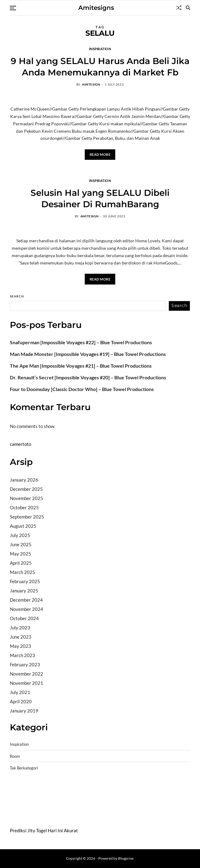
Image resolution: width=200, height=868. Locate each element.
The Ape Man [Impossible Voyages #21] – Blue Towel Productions (81, 366)
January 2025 (24, 591)
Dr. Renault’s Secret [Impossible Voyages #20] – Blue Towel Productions (88, 377)
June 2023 (21, 637)
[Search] (188, 8)
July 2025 (20, 535)
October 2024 (24, 618)
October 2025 (24, 507)
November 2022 (27, 674)
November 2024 (27, 609)
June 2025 (21, 544)
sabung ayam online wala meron (42, 805)
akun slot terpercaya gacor (96, 790)
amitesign (91, 84)
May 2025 (20, 554)
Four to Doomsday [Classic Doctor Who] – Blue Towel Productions (82, 389)
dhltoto (17, 790)
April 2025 (21, 563)
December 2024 (26, 600)
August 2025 (23, 526)
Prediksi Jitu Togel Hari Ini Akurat (44, 830)
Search (17, 296)
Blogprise (126, 858)
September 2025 (27, 517)
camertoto (20, 444)
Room (15, 756)
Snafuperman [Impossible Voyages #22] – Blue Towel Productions (81, 342)
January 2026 (24, 480)
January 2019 (24, 711)
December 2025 (26, 489)
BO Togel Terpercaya (47, 790)
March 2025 (22, 572)
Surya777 (20, 813)
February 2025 (25, 581)
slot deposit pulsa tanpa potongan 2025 (142, 797)
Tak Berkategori (24, 768)
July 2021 (20, 692)
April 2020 (21, 701)
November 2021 (27, 683)
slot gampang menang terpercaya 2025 (62, 797)
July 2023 (20, 628)
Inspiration (100, 49)
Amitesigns (96, 8)
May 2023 (20, 646)
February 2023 (25, 664)
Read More (100, 154)
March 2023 (22, 655)
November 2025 (27, 498)
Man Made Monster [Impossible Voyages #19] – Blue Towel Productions (88, 354)
